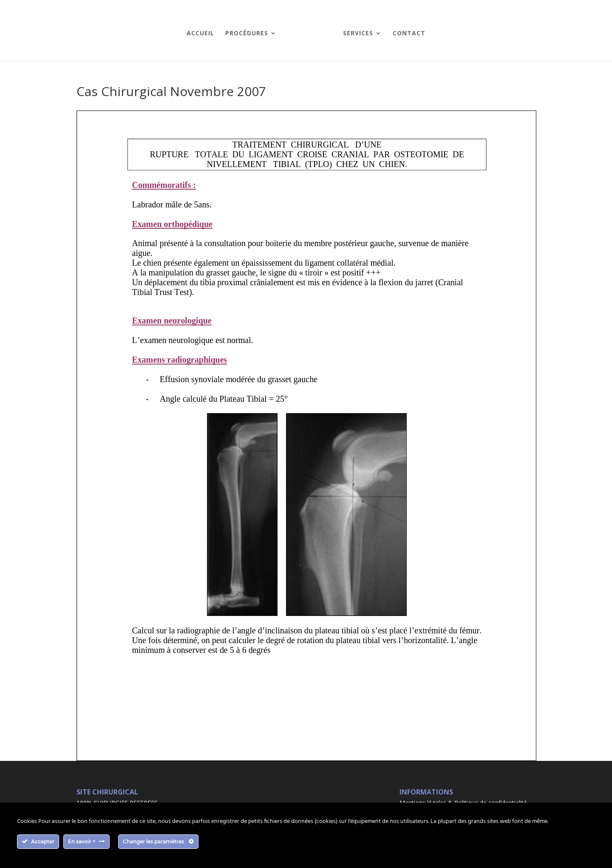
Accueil (200, 34)
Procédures (247, 34)
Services (358, 34)
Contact (409, 34)
